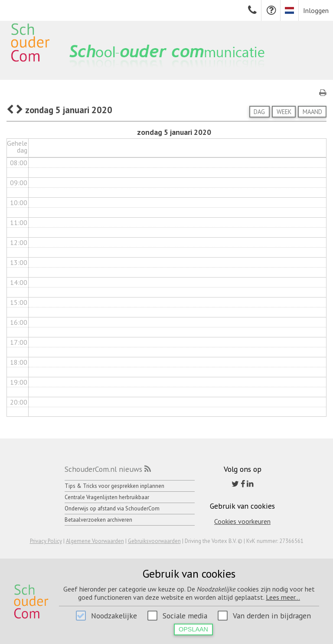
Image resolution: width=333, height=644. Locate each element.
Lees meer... (283, 597)
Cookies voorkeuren (242, 521)
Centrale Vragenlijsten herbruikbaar (107, 497)
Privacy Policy (46, 541)
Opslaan (193, 629)
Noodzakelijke (114, 616)
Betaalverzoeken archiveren (98, 520)
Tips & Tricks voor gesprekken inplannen (114, 486)
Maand (312, 112)
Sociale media (185, 616)
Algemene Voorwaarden (95, 541)
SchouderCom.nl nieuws (103, 469)
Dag (259, 112)
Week (284, 112)
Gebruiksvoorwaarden (154, 541)
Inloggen (316, 10)
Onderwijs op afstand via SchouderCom (112, 508)
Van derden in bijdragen (272, 616)
